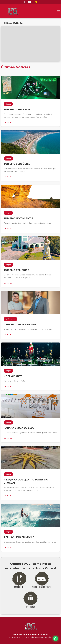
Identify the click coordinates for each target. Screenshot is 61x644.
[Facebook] (25, 2)
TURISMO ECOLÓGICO (17, 164)
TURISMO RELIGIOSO (17, 270)
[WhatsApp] (56, 639)
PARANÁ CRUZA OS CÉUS (19, 428)
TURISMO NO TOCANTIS (18, 218)
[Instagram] (30, 2)
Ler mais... (8, 122)
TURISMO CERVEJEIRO (17, 109)
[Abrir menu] (58, 11)
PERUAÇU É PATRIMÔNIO (19, 537)
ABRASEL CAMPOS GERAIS (20, 325)
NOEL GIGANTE (13, 376)
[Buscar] (36, 2)
